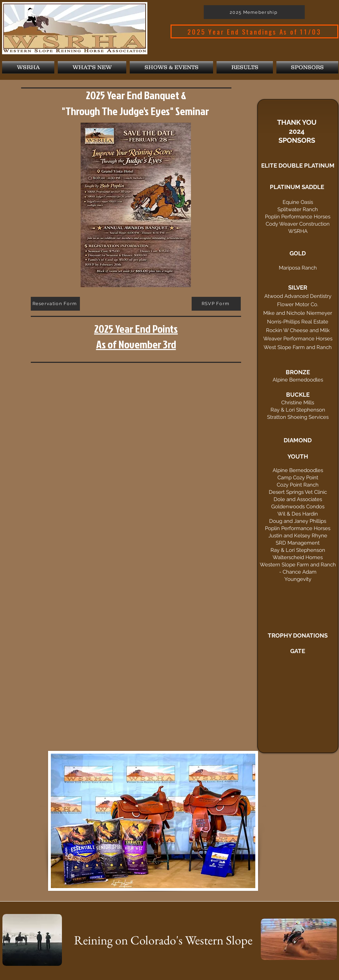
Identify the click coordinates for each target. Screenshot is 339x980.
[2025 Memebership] (254, 12)
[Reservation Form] (55, 304)
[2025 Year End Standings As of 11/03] (254, 31)
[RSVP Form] (216, 304)
